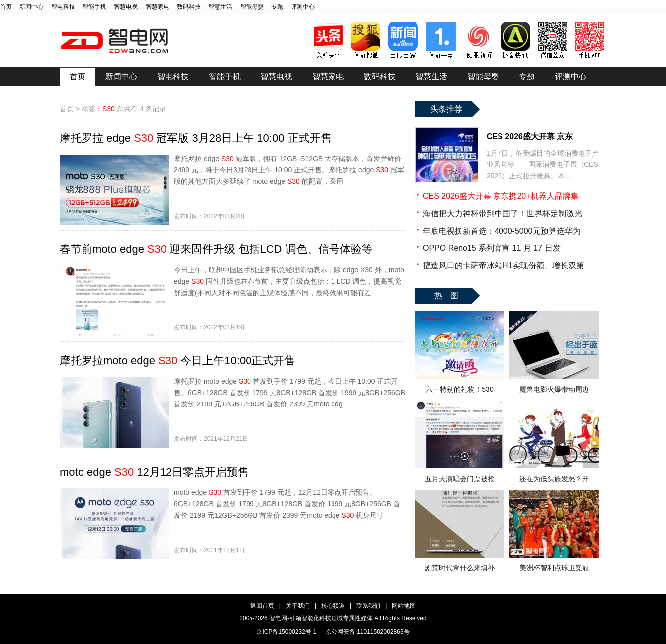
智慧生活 (220, 7)
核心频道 (333, 606)
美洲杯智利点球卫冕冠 (554, 568)
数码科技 (189, 7)
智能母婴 (252, 7)
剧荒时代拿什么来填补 (460, 568)
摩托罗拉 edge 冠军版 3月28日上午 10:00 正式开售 (196, 138)
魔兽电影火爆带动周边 (554, 389)
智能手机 (94, 7)
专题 (277, 7)
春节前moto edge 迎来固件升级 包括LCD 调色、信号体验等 (216, 249)
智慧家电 (158, 7)
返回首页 (262, 606)
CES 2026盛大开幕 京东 (530, 136)
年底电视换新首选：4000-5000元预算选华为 (502, 231)
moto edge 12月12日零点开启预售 (154, 472)
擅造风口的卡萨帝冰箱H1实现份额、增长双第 (503, 266)
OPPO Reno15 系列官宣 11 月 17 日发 (492, 248)
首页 (6, 7)
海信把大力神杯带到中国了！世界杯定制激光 (502, 213)
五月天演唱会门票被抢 (460, 479)
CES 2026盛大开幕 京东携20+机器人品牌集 (501, 196)
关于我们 (298, 606)
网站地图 (404, 606)
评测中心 (303, 7)
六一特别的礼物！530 (459, 389)
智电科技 (63, 7)
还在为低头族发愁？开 (554, 479)
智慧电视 (126, 7)
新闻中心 (31, 7)
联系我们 (368, 606)
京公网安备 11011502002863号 (368, 632)
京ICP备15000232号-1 (286, 632)
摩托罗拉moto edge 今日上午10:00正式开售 (177, 361)
